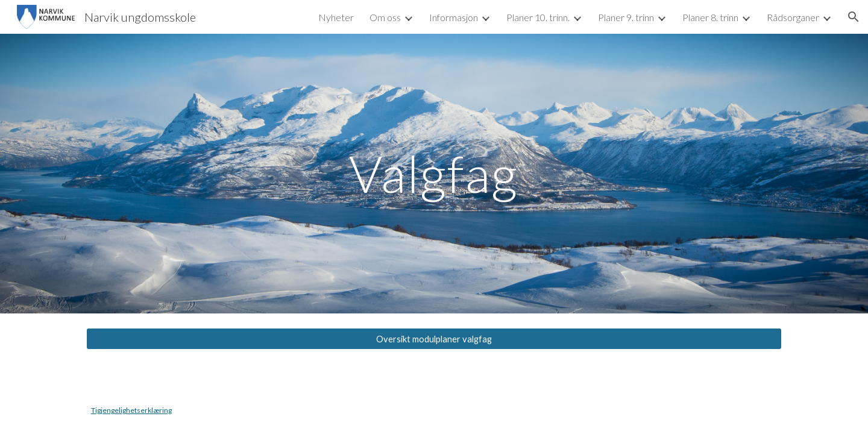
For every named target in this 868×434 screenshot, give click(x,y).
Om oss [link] (385, 17)
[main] (434, 173)
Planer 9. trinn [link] (626, 17)
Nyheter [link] (336, 17)
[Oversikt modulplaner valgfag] (434, 339)
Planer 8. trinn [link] (710, 17)
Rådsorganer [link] (793, 17)
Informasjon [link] (454, 17)
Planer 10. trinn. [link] (538, 17)
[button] (854, 17)
